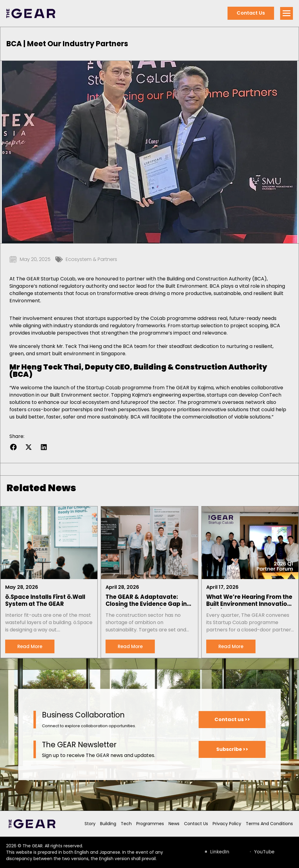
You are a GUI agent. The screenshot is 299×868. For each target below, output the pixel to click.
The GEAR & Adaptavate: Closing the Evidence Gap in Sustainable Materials (146, 601)
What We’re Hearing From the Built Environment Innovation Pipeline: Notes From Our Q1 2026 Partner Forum (249, 601)
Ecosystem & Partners (91, 259)
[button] (13, 447)
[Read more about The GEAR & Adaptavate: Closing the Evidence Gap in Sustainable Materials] (130, 646)
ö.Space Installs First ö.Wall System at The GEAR (45, 601)
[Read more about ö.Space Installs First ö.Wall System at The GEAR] (30, 646)
